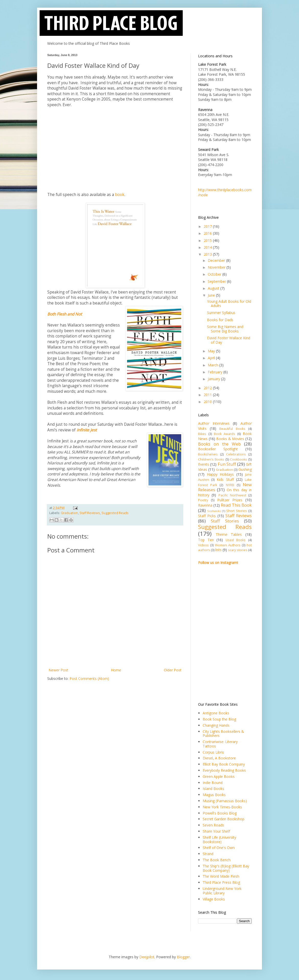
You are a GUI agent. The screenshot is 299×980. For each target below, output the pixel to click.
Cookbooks (239, 459)
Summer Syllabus (221, 313)
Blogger (183, 957)
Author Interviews (214, 423)
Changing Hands (216, 725)
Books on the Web (219, 444)
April (212, 358)
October (215, 274)
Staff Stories (225, 521)
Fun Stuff (227, 464)
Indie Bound (213, 783)
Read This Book (236, 505)
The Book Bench (217, 860)
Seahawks (214, 511)
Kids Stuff (225, 479)
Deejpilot (147, 957)
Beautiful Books (232, 429)
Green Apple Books (219, 776)
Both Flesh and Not (65, 314)
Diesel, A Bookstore (219, 758)
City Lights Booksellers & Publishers (223, 734)
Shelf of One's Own (219, 848)
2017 (208, 226)
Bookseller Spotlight (218, 449)
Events (204, 464)
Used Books (236, 540)
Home (116, 670)
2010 (208, 402)
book (120, 195)
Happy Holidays (221, 474)
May (212, 351)
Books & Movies (230, 439)
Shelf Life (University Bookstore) (219, 840)
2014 (208, 247)
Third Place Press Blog (221, 882)
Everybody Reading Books (224, 770)
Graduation (69, 513)
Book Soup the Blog (219, 719)
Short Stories (237, 511)
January (214, 379)
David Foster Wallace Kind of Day (229, 340)
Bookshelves (208, 454)
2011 (208, 395)
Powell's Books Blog (220, 813)
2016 (208, 233)
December (217, 260)
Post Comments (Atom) (89, 678)
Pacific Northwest (232, 495)
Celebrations (236, 454)
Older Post (173, 670)
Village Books (214, 899)
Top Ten (206, 540)
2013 (208, 254)
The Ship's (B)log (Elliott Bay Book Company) (226, 868)
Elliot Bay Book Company (224, 764)
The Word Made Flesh (221, 876)
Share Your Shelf (216, 831)
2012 (208, 388)
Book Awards (225, 434)
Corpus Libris (213, 752)
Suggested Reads (115, 513)
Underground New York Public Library (222, 891)
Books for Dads (220, 320)
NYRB (230, 485)
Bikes (202, 434)
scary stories (238, 550)
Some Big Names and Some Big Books (225, 329)
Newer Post (58, 670)
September (217, 281)
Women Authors (228, 545)
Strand (208, 854)
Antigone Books (216, 713)
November (217, 267)
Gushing (245, 469)
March (214, 365)
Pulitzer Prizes (230, 500)
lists (218, 550)
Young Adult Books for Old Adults (229, 303)
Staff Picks (207, 516)
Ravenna (205, 505)
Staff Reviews (90, 513)
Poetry (203, 500)
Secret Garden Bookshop (223, 819)
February (216, 372)
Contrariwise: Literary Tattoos (220, 744)
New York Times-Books (222, 807)
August (214, 288)
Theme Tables (229, 534)
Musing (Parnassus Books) (225, 801)
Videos (203, 545)
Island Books (213, 788)
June (212, 295)
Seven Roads (213, 825)
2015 (208, 240)
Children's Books (211, 459)
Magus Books (214, 795)
